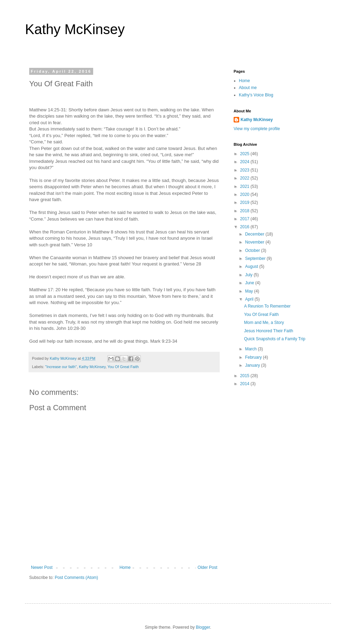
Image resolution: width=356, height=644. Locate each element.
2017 (245, 219)
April (250, 299)
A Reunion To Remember (267, 306)
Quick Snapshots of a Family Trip (275, 339)
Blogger (203, 627)
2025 (245, 154)
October (253, 251)
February (254, 357)
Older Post (207, 567)
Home (125, 567)
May (250, 291)
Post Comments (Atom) (76, 578)
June (250, 283)
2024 (245, 162)
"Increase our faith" (61, 367)
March (252, 349)
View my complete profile (257, 129)
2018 (245, 211)
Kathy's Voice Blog (256, 95)
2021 (245, 186)
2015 (245, 376)
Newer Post (42, 567)
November (255, 242)
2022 (245, 178)
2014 (245, 384)
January (253, 365)
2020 (245, 194)
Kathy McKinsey (75, 29)
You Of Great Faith (123, 367)
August (252, 267)
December (255, 234)
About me (248, 88)
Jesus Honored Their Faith (269, 331)
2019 (245, 202)
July (249, 275)
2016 (245, 227)
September (256, 259)
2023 (245, 170)
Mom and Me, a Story (264, 323)
